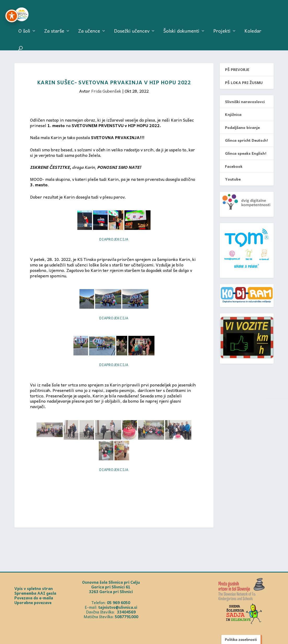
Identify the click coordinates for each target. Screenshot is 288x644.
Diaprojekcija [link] (114, 239)
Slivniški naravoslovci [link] (245, 102)
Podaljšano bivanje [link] (242, 127)
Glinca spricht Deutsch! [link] (246, 140)
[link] (30, 16)
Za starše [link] (54, 34)
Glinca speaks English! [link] (246, 153)
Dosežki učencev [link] (132, 34)
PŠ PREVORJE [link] (237, 70)
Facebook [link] (234, 166)
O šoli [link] (24, 34)
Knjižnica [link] (233, 115)
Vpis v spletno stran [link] (34, 589)
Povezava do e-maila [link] (34, 598)
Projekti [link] (222, 34)
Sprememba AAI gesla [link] (35, 593)
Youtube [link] (233, 179)
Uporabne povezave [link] (33, 603)
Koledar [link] (253, 34)
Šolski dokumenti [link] (181, 34)
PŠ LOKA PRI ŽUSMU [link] (244, 83)
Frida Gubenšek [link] (106, 91)
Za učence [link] (89, 34)
